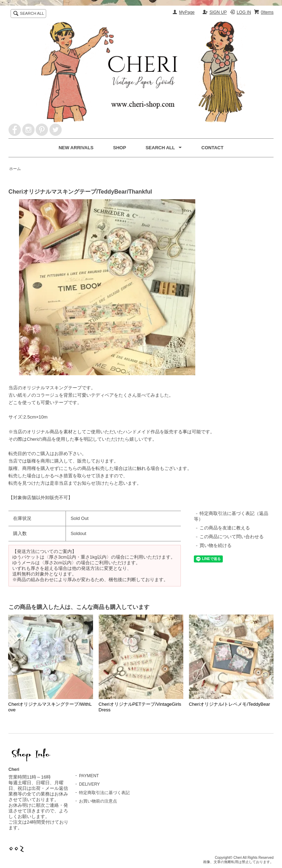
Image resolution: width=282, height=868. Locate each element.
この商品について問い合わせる (232, 537)
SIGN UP (218, 12)
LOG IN (244, 12)
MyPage (187, 12)
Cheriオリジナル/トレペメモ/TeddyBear (229, 704)
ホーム (15, 169)
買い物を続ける (216, 545)
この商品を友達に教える (225, 528)
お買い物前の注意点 (98, 801)
